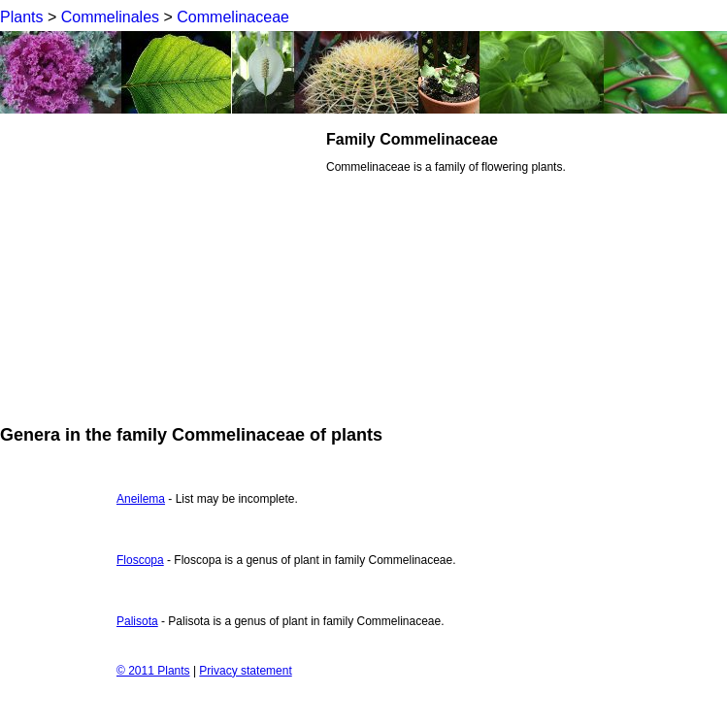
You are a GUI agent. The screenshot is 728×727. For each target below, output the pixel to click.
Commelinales (110, 17)
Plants (21, 17)
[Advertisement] (163, 266)
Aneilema (141, 499)
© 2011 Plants (153, 671)
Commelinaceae (233, 17)
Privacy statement (245, 671)
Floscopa (140, 560)
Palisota (137, 621)
